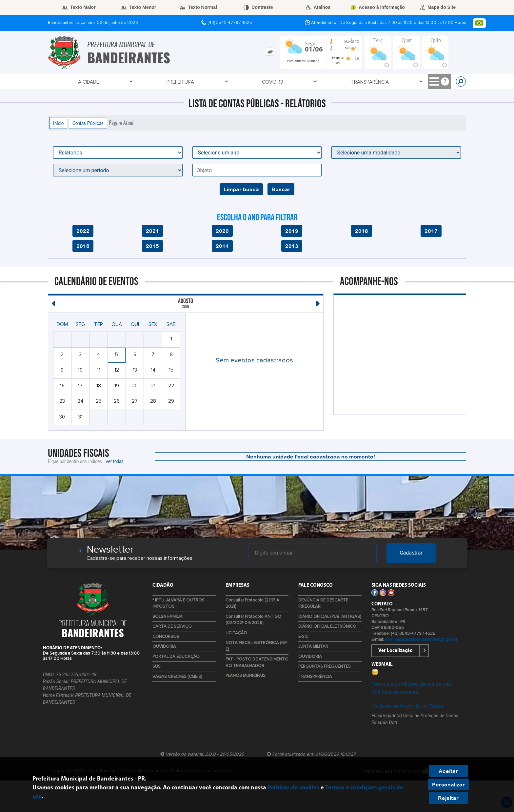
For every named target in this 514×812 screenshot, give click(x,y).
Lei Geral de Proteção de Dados (408, 707)
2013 (292, 246)
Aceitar (448, 771)
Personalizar (448, 784)
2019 (292, 231)
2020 (222, 231)
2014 (222, 246)
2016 (83, 246)
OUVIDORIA (164, 647)
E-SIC (303, 637)
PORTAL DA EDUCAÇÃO (176, 657)
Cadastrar (411, 553)
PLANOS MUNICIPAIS (246, 676)
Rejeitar (448, 798)
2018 (362, 231)
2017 (431, 231)
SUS (157, 667)
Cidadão (310, 82)
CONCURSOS (166, 637)
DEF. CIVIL (375, 82)
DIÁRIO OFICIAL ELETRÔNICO (327, 627)
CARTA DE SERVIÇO (172, 627)
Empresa (274, 82)
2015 (152, 246)
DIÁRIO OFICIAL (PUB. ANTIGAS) (330, 617)
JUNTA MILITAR (313, 647)
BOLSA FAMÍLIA (168, 617)
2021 (152, 231)
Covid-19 (145, 82)
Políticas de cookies (395, 692)
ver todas (115, 461)
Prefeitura (106, 82)
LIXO (437, 82)
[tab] (270, 52)
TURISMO (343, 82)
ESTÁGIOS (409, 82)
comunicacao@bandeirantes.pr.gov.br (421, 640)
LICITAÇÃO (236, 633)
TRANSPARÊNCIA (190, 82)
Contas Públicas (88, 123)
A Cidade (66, 82)
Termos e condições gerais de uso (411, 684)
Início (58, 123)
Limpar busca (241, 189)
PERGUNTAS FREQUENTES (325, 667)
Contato (236, 82)
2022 (83, 231)
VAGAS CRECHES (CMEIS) (177, 677)
